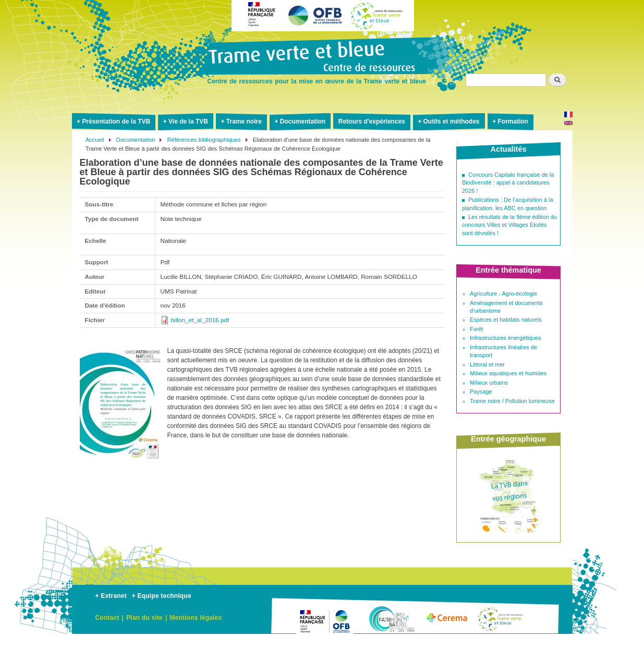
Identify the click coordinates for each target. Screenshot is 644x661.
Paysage (481, 391)
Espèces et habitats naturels (506, 320)
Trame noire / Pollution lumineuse (512, 401)
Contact (107, 618)
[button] (120, 465)
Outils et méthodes (452, 121)
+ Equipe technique (162, 596)
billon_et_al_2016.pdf (200, 320)
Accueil (95, 140)
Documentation (303, 121)
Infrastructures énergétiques (505, 338)
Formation (513, 121)
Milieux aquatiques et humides (508, 373)
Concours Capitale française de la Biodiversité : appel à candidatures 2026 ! (508, 183)
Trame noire (244, 121)
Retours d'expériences (372, 121)
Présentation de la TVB (116, 121)
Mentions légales (196, 618)
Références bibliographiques (204, 140)
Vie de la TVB (188, 121)
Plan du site (144, 618)
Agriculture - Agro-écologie (503, 293)
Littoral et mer (487, 364)
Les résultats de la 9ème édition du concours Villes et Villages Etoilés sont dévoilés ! (509, 225)
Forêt (477, 329)
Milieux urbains (489, 383)
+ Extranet (111, 596)
